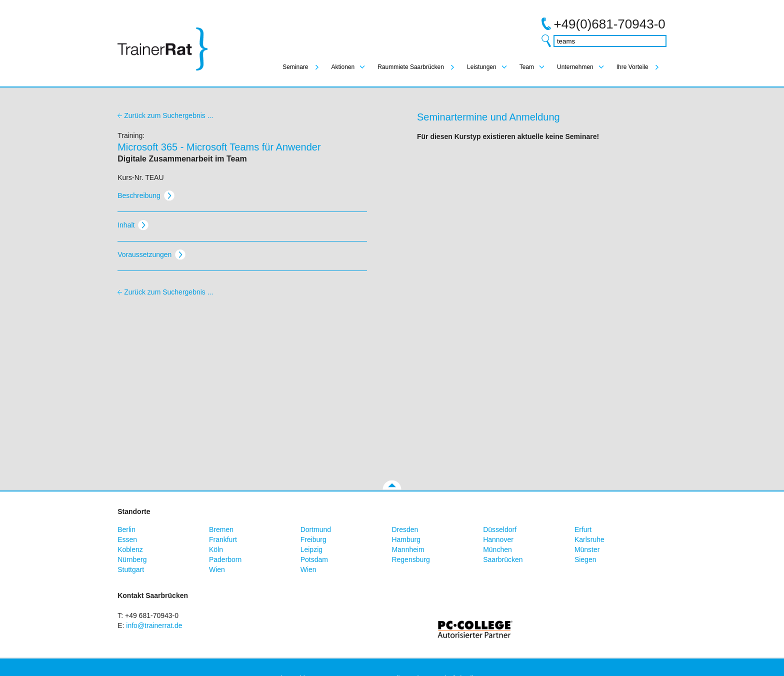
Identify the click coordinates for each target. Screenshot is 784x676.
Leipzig (311, 549)
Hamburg (406, 539)
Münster (587, 549)
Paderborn (225, 559)
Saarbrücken (503, 559)
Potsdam (314, 559)
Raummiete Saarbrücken (411, 67)
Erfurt (583, 529)
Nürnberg (132, 559)
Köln (216, 549)
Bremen (221, 529)
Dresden (405, 529)
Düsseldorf (500, 529)
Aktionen (343, 67)
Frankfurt (223, 539)
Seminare (295, 67)
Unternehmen (575, 67)
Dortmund (316, 529)
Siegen (585, 559)
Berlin (126, 529)
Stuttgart (131, 569)
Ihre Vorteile (632, 67)
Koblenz (130, 549)
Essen (127, 539)
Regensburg (410, 559)
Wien (217, 569)
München (497, 549)
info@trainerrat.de (154, 625)
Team (527, 67)
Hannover (498, 539)
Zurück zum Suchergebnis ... (168, 115)
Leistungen (482, 67)
